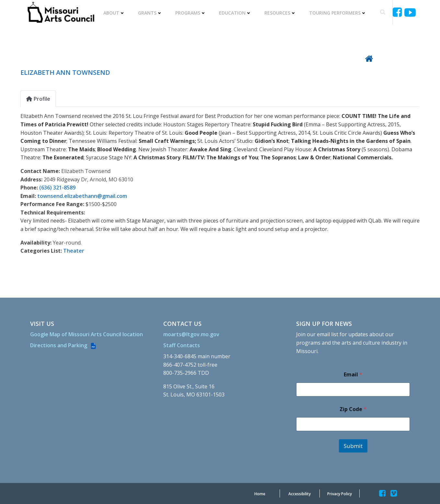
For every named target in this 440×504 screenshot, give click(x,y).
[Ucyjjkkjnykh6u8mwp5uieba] (410, 12)
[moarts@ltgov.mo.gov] (191, 334)
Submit (353, 446)
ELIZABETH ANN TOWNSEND (65, 72)
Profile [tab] (38, 99)
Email (353, 375)
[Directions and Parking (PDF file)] (64, 345)
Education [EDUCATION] (235, 13)
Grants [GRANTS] (150, 13)
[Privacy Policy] (340, 494)
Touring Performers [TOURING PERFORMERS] (338, 13)
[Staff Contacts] (182, 345)
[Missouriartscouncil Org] (61, 12)
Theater (74, 251)
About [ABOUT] (114, 13)
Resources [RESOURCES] (280, 13)
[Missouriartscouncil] (398, 12)
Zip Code (353, 409)
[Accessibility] (300, 494)
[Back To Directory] (392, 58)
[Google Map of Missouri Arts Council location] (87, 334)
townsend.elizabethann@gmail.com (82, 196)
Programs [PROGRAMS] (191, 13)
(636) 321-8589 (57, 188)
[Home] (260, 494)
